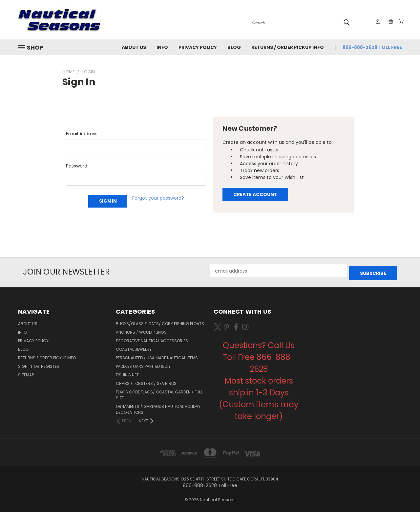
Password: (77, 166)
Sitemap (26, 373)
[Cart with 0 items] (400, 21)
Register (50, 364)
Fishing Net (127, 373)
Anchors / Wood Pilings (141, 330)
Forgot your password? (158, 198)
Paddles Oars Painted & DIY (143, 364)
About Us (134, 47)
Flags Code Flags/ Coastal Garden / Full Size (159, 393)
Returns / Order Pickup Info (288, 47)
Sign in (26, 364)
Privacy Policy (198, 47)
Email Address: (82, 134)
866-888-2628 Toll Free (372, 47)
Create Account (255, 194)
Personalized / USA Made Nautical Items (157, 356)
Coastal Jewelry (134, 347)
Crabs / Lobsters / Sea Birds (146, 381)
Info (162, 47)
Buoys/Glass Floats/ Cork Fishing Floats (160, 321)
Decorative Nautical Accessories (152, 338)
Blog (234, 47)
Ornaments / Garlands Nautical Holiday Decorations (158, 407)
